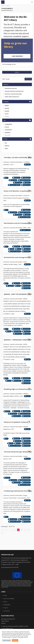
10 (22, 530)
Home (5, 595)
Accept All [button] (15, 640)
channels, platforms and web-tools (14, 91)
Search (17, 72)
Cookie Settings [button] (7, 640)
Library (5, 602)
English (7, 106)
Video (6, 149)
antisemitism (8, 130)
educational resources (11, 88)
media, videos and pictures (12, 97)
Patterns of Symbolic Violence (16, 422)
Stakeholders (7, 605)
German (7, 108)
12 (29, 530)
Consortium (7, 611)
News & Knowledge (9, 598)
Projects (6, 608)
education (8, 135)
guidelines (8, 132)
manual (7, 127)
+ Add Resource (17, 56)
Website (7, 146)
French (7, 114)
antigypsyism (8, 124)
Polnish (7, 117)
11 (25, 530)
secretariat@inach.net (7, 628)
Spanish (7, 111)
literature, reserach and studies (13, 94)
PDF (6, 143)
